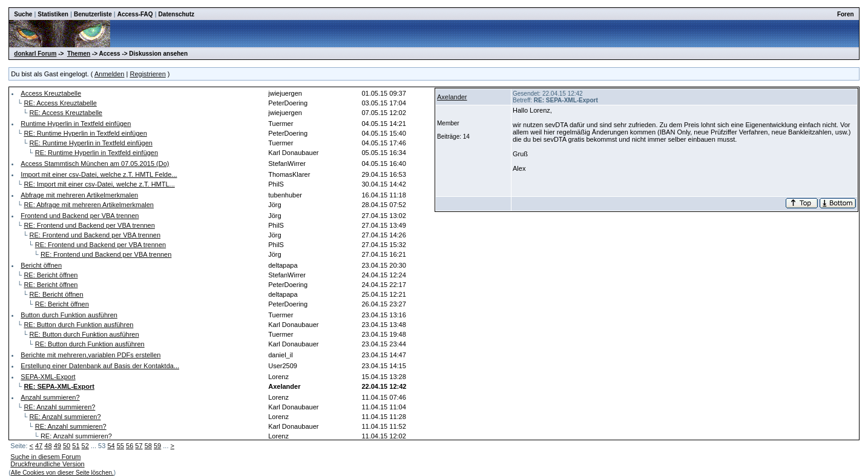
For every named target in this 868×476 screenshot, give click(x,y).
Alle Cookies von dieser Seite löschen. (62, 473)
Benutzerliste (93, 14)
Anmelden (110, 74)
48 (48, 446)
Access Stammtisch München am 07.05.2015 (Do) (95, 164)
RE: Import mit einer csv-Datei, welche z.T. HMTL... (99, 184)
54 (111, 446)
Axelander (452, 97)
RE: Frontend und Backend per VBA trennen (89, 225)
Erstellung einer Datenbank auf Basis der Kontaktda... (100, 366)
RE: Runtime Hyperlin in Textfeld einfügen (85, 133)
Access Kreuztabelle (51, 93)
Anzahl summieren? (50, 397)
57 (139, 446)
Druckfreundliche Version (47, 464)
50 (67, 446)
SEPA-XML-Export (48, 377)
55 (120, 446)
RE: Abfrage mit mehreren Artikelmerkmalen (89, 205)
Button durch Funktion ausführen (69, 315)
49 (58, 446)
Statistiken (53, 14)
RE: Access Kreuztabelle (60, 103)
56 (130, 446)
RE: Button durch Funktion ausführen (78, 325)
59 (157, 446)
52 (85, 446)
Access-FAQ (135, 14)
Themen (79, 54)
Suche (23, 14)
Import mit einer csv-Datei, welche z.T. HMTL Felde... (99, 174)
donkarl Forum (35, 54)
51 (76, 446)
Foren (846, 14)
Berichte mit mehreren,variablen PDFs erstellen (90, 355)
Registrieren (147, 74)
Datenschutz (176, 14)
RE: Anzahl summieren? (59, 407)
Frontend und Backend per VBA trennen (80, 216)
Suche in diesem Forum (45, 457)
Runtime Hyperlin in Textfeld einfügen (76, 124)
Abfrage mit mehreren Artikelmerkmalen (79, 195)
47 (39, 446)
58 (148, 446)
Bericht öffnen (41, 265)
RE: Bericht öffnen (51, 275)
